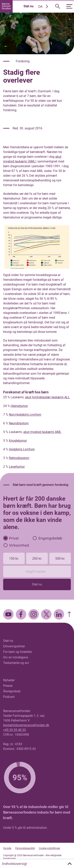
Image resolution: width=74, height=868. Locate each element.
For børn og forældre (17, 652)
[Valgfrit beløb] (37, 571)
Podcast (9, 697)
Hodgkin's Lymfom (22, 449)
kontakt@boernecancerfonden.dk (26, 725)
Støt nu (29, 6)
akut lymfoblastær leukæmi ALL (47, 397)
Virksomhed (16, 545)
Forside (7, 848)
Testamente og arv (16, 663)
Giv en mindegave (16, 657)
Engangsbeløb (47, 538)
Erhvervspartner (14, 646)
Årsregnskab (12, 691)
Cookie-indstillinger (50, 848)
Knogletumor (18, 441)
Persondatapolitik (25, 848)
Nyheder (9, 680)
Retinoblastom (19, 458)
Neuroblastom (19, 423)
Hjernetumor (19, 406)
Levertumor (17, 467)
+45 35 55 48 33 (15, 730)
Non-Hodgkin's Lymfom (25, 415)
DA (40, 7)
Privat (11, 538)
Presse (8, 686)
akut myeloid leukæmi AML (42, 432)
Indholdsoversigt (15, 864)
